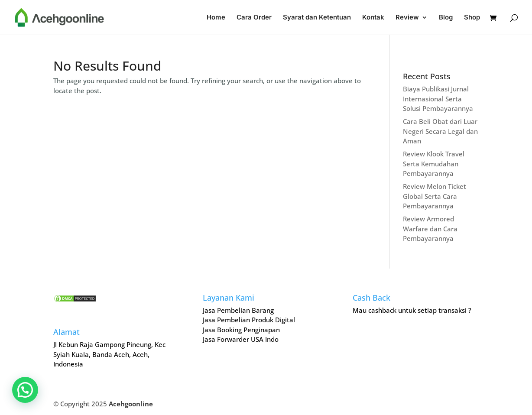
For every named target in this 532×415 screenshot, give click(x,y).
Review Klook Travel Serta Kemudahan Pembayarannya (434, 164)
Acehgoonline (131, 404)
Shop (472, 18)
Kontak (373, 18)
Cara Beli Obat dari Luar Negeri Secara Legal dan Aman (440, 131)
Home (216, 18)
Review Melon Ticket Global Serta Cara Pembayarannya (435, 196)
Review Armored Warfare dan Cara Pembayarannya (430, 229)
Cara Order (254, 18)
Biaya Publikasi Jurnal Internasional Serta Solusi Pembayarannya (438, 99)
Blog (446, 18)
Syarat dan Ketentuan (317, 18)
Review (407, 18)
